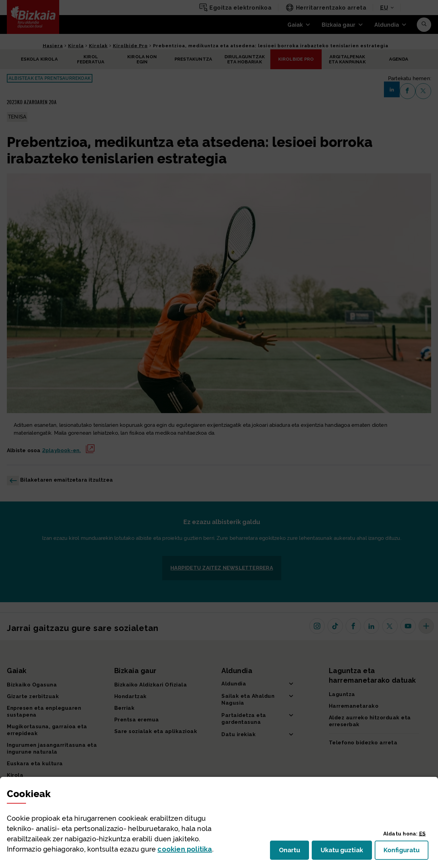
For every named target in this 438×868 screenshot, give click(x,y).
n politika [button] (185, 849)
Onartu (294, 852)
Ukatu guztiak (344, 852)
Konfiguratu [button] (406, 852)
